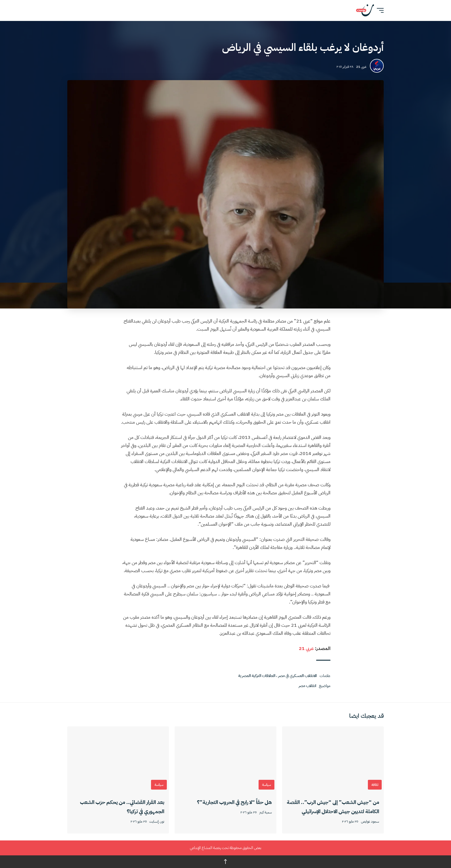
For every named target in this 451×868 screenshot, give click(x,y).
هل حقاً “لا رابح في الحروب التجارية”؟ (234, 802)
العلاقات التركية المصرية (257, 676)
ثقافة (375, 785)
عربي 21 (361, 67)
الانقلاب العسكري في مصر (297, 676)
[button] (379, 10)
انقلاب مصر (307, 686)
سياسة (266, 785)
